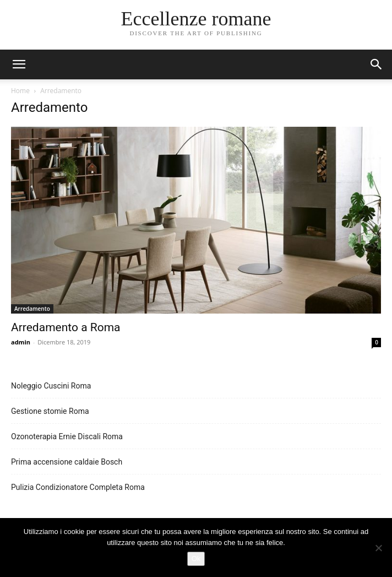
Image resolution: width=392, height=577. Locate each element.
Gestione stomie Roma (50, 411)
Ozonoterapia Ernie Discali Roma (67, 436)
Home (20, 91)
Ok (196, 559)
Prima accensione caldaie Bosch (67, 462)
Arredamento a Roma (66, 327)
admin (21, 342)
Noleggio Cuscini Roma (51, 386)
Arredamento (32, 309)
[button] (377, 64)
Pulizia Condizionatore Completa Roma (78, 487)
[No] (378, 548)
